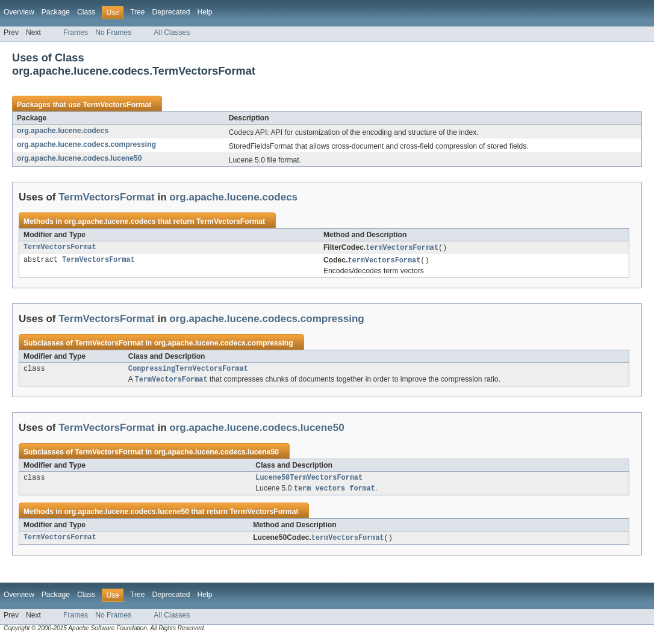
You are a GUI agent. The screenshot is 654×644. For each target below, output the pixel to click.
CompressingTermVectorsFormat (188, 371)
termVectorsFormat (402, 248)
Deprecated (171, 12)
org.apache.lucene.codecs (63, 131)
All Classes (172, 33)
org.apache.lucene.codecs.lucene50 (79, 158)
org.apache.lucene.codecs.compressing (86, 144)
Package (56, 12)
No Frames (113, 33)
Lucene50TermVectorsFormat (309, 481)
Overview (19, 12)
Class (86, 12)
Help (204, 12)
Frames (76, 33)
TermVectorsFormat (117, 105)
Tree (138, 12)
